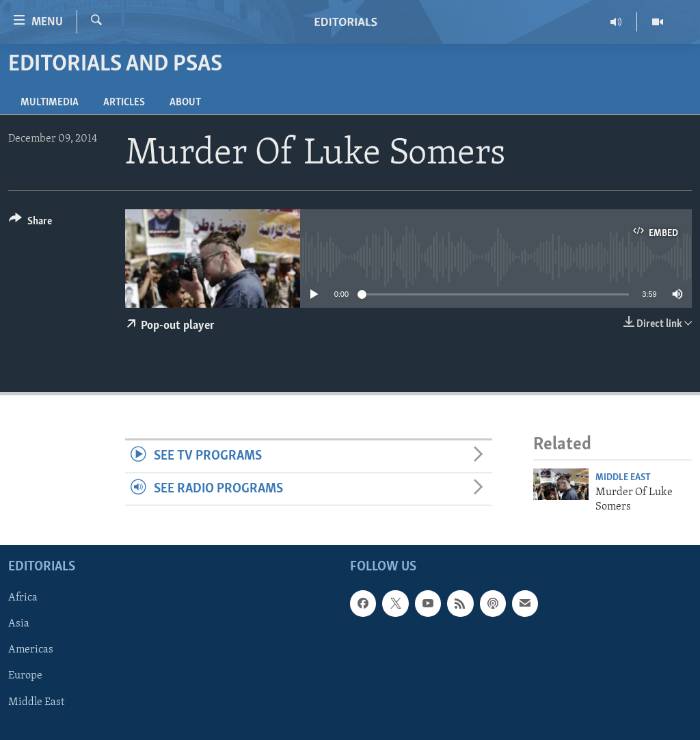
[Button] (30, 223)
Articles (124, 103)
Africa (23, 598)
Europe (25, 676)
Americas (31, 650)
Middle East (623, 478)
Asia (19, 624)
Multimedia (50, 103)
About (185, 103)
